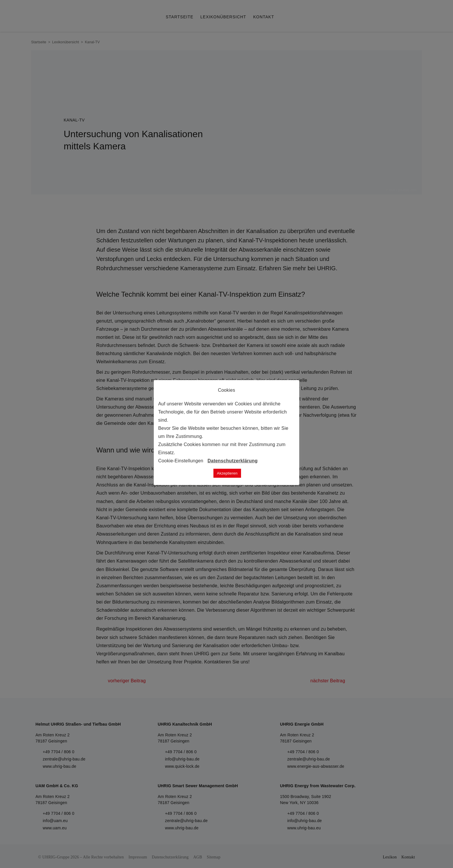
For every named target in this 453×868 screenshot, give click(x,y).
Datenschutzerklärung (233, 461)
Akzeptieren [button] (227, 473)
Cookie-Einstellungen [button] (181, 461)
